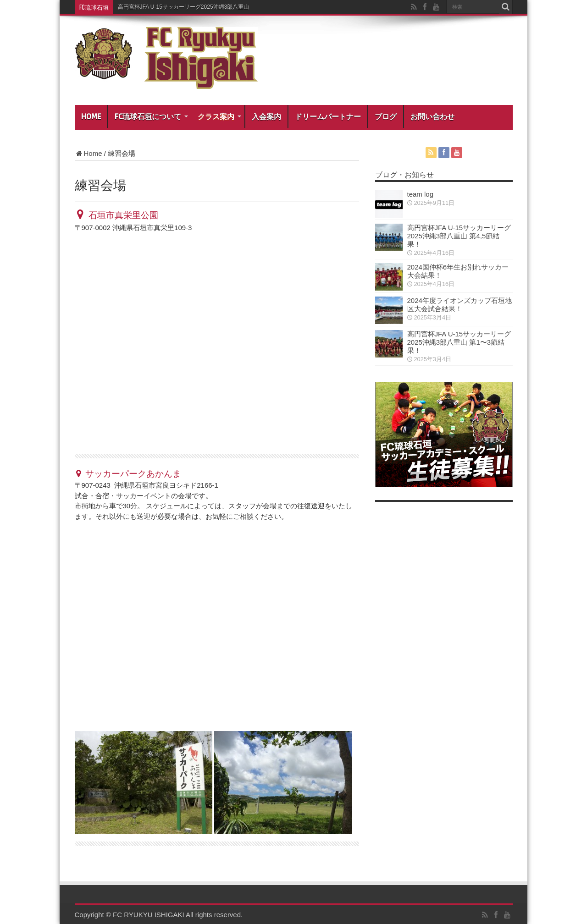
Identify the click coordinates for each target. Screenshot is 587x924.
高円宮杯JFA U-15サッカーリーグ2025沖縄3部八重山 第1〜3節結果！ (459, 342)
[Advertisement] (449, 650)
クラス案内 (219, 116)
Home (89, 153)
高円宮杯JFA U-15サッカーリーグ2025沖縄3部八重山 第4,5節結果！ (459, 236)
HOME (91, 116)
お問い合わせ (432, 116)
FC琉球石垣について (151, 116)
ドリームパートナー (328, 116)
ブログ (386, 116)
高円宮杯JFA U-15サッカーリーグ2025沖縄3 (173, 7)
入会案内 (266, 116)
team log (421, 194)
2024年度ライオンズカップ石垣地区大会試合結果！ (460, 305)
